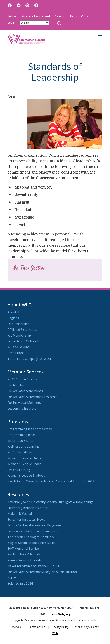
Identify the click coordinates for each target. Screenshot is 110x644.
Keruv (12, 578)
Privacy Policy (60, 627)
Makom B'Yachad (20, 514)
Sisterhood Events (20, 441)
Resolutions (16, 353)
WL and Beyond (19, 347)
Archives (13, 16)
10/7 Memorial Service (23, 549)
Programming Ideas (22, 435)
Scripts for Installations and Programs (34, 525)
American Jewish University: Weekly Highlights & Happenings (50, 502)
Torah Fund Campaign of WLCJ (29, 359)
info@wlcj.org (61, 614)
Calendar (60, 16)
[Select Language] (34, 23)
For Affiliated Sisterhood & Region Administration (42, 572)
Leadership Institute (22, 408)
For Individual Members (24, 403)
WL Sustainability (20, 452)
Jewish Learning (19, 470)
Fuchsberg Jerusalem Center (28, 508)
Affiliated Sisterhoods (23, 330)
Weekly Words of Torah (24, 560)
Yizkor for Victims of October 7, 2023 (33, 566)
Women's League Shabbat (26, 476)
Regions (13, 318)
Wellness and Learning (24, 446)
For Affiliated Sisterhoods (25, 391)
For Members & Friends (24, 554)
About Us (14, 312)
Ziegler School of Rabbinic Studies (31, 543)
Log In (11, 23)
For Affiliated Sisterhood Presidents (32, 397)
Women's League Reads (24, 464)
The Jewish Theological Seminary (31, 537)
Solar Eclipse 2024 (20, 583)
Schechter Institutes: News (26, 519)
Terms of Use (37, 627)
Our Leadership (19, 324)
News (73, 16)
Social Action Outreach (23, 341)
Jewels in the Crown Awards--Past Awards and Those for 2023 (51, 481)
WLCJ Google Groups (22, 379)
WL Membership (19, 335)
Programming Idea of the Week (30, 429)
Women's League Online (25, 458)
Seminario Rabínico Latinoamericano (33, 531)
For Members (17, 385)
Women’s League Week (36, 16)
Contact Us (88, 16)
